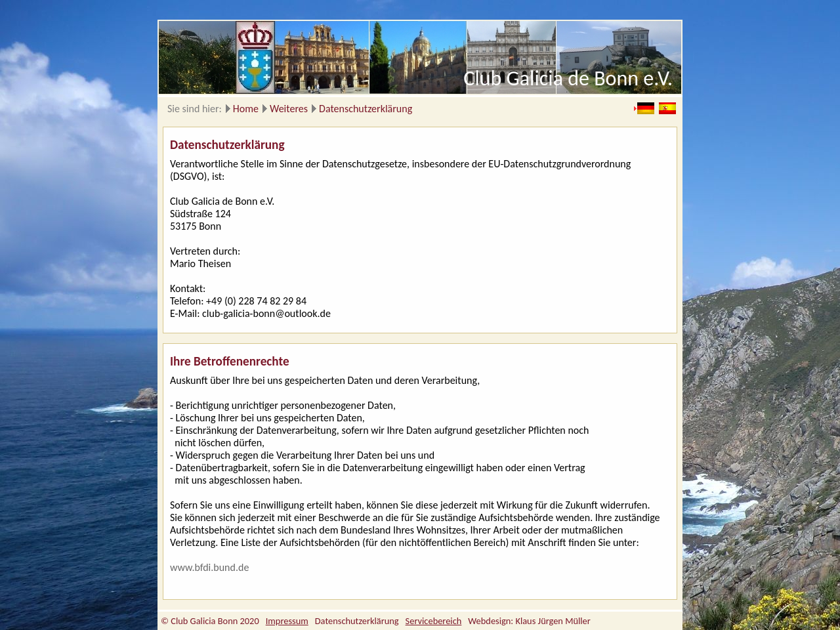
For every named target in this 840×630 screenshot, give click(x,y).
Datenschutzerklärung (366, 109)
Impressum (287, 621)
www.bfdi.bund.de (209, 567)
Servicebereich (434, 621)
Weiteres (289, 109)
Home (246, 109)
